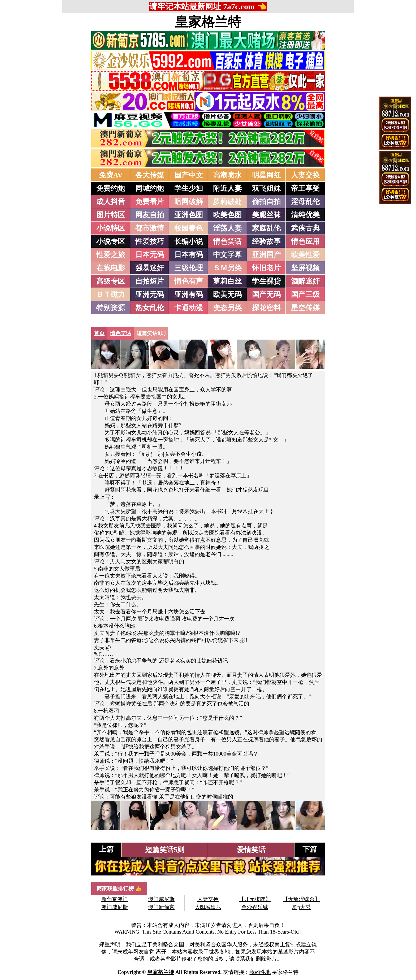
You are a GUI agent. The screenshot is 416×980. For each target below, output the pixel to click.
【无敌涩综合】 (301, 899)
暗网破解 (189, 202)
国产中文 (189, 175)
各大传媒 (150, 175)
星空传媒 (305, 308)
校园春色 (189, 228)
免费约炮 (111, 188)
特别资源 (111, 308)
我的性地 (260, 972)
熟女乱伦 (150, 308)
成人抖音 (111, 202)
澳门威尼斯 (161, 899)
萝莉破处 (227, 202)
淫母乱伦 (305, 202)
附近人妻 (227, 188)
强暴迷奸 (150, 268)
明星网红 (266, 175)
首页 (99, 333)
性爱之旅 (111, 255)
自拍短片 (150, 281)
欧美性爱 (305, 255)
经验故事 (266, 241)
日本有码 (189, 255)
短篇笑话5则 (165, 850)
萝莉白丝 (227, 281)
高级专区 (111, 281)
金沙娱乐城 (255, 907)
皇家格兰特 (208, 22)
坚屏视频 (305, 268)
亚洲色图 (189, 215)
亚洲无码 (150, 294)
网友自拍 (150, 215)
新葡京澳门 (115, 899)
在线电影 (111, 268)
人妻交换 (305, 175)
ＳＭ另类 (227, 268)
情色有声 (189, 281)
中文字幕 (227, 255)
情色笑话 (227, 241)
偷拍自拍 (266, 202)
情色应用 (305, 241)
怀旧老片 (266, 268)
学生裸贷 (266, 281)
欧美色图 (227, 215)
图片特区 (111, 215)
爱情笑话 (251, 850)
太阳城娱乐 (208, 907)
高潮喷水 (227, 175)
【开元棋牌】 (255, 899)
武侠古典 (305, 228)
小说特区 (111, 228)
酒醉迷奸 (305, 281)
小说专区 (111, 241)
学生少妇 (189, 188)
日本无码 (150, 255)
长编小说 (189, 241)
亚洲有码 (189, 294)
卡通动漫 (189, 308)
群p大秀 (301, 907)
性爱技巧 (150, 241)
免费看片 (150, 202)
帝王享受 (305, 188)
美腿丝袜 (266, 215)
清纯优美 (305, 215)
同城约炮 (150, 188)
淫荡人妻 (227, 228)
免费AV (111, 175)
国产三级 (305, 294)
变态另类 (227, 308)
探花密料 (266, 308)
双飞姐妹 (266, 188)
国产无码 (266, 294)
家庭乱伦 (266, 228)
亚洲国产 (266, 255)
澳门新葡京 (161, 907)
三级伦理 (189, 268)
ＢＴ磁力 (111, 294)
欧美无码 (227, 294)
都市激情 (150, 228)
